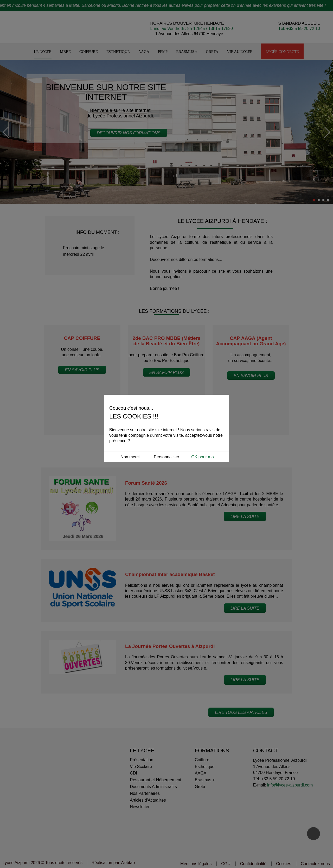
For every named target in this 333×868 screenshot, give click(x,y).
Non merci (130, 416)
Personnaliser (166, 416)
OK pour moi (203, 416)
